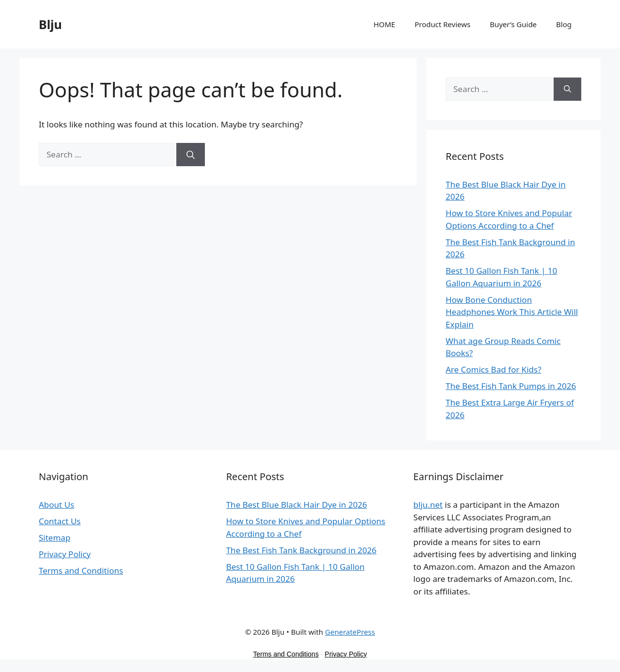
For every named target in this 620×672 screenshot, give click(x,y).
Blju (50, 24)
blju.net (428, 505)
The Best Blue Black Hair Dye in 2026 (297, 505)
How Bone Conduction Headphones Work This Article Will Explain (512, 312)
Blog (564, 24)
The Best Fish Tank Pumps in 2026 (511, 386)
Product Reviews (442, 24)
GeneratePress (350, 632)
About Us (56, 505)
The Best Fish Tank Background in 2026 (302, 550)
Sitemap (54, 538)
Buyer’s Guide (513, 24)
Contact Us (60, 521)
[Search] (191, 155)
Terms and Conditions (81, 570)
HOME (384, 24)
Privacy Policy (65, 554)
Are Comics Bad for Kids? (494, 369)
